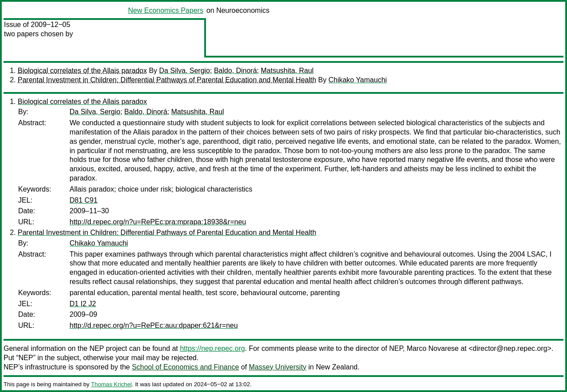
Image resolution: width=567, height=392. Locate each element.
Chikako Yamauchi (357, 80)
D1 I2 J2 (83, 304)
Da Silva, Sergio (184, 71)
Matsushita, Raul (287, 71)
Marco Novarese (433, 348)
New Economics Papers (166, 10)
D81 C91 (83, 200)
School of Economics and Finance (186, 367)
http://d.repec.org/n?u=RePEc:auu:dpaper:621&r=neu (154, 325)
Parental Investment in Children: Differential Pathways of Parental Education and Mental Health (167, 80)
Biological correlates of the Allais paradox (82, 71)
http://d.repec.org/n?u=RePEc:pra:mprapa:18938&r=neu (158, 222)
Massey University (278, 367)
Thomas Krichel (111, 384)
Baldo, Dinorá (235, 71)
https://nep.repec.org (212, 348)
